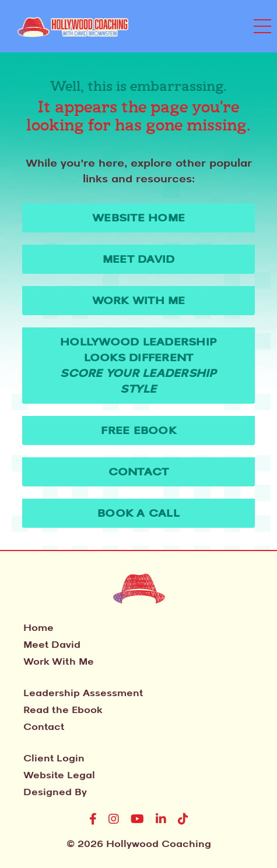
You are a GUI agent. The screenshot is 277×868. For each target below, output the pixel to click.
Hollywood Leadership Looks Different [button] (138, 365)
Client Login (54, 758)
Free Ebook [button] (138, 430)
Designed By (55, 792)
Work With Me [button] (139, 300)
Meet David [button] (139, 259)
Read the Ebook (63, 710)
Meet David (52, 644)
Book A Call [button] (138, 513)
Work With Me (59, 661)
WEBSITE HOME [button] (138, 217)
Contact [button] (139, 471)
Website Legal (59, 775)
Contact (44, 726)
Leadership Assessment (83, 693)
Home (38, 627)
